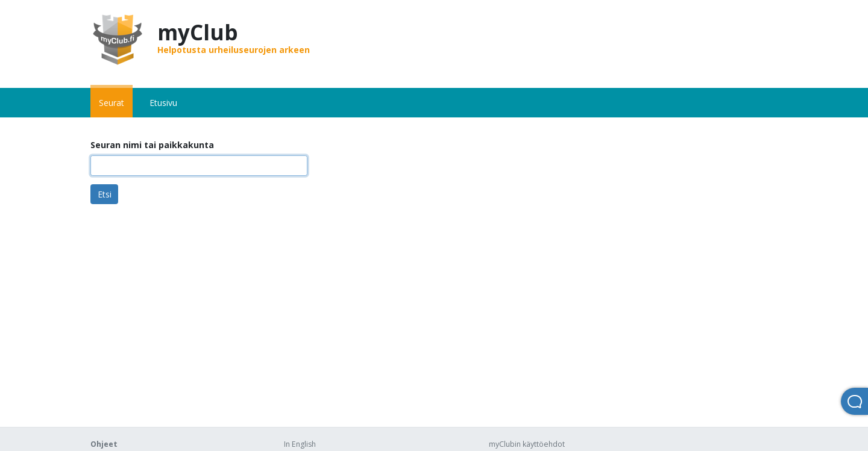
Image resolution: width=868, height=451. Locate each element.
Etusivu (163, 103)
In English (300, 444)
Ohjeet (104, 444)
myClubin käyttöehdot (527, 444)
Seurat (112, 103)
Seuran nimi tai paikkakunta (152, 145)
